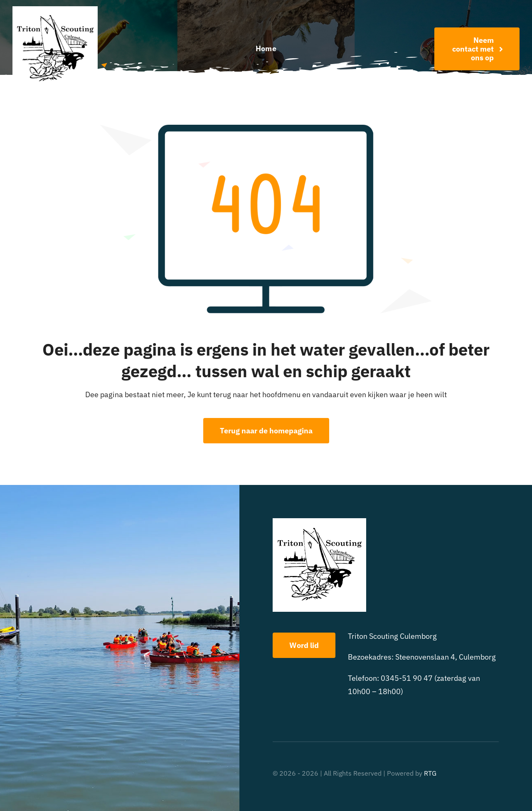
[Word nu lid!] (477, 49)
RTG (430, 773)
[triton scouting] (55, 10)
